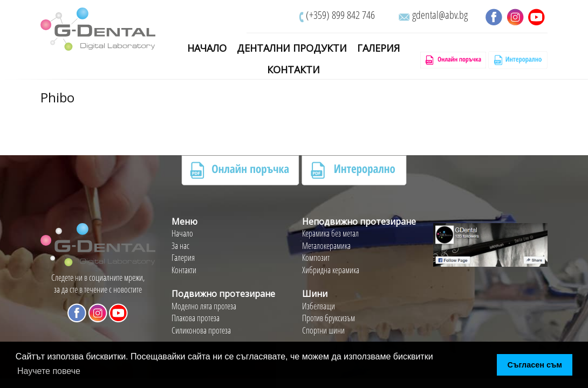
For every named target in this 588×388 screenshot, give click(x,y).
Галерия (378, 48)
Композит (316, 258)
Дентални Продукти (292, 48)
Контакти (293, 70)
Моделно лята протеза (204, 306)
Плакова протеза (196, 318)
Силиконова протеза (201, 330)
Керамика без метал (330, 233)
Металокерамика (326, 246)
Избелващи (319, 306)
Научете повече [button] (49, 371)
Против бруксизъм (329, 318)
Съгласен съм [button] (535, 365)
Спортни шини (323, 330)
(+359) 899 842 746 (340, 15)
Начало (207, 48)
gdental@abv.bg (440, 15)
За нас (180, 246)
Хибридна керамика (331, 270)
